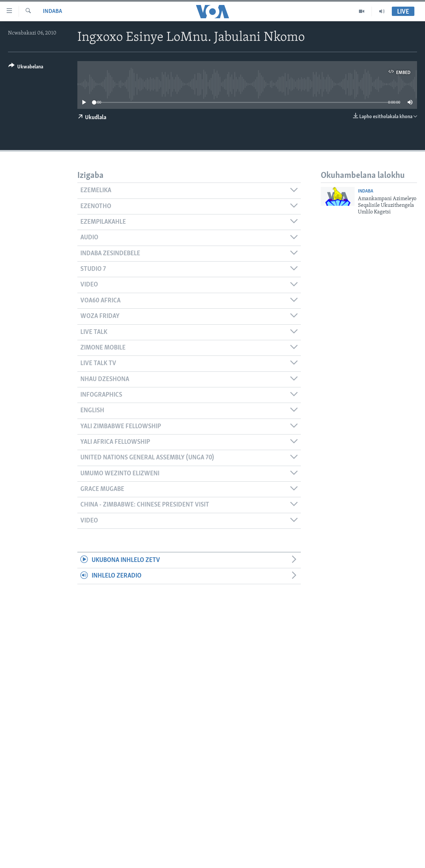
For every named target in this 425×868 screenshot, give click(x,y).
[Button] (26, 68)
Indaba (52, 11)
